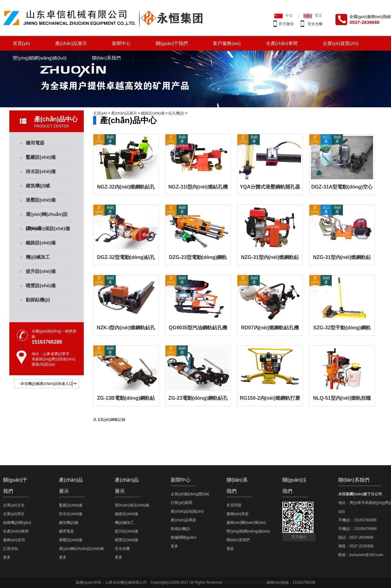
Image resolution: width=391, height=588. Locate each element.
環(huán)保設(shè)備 (48, 228)
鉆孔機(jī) (176, 113)
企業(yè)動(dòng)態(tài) (190, 494)
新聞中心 (121, 43)
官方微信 (286, 24)
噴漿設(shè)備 (41, 285)
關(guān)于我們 (172, 43)
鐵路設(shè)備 (41, 243)
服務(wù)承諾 (238, 514)
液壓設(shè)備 (41, 200)
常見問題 (234, 505)
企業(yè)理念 (14, 514)
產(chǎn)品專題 (183, 520)
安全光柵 (315, 24)
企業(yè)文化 (14, 505)
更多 (7, 557)
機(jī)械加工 (38, 257)
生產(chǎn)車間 (282, 43)
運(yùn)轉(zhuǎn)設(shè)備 (47, 216)
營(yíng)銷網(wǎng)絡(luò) (40, 58)
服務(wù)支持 (14, 540)
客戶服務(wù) (227, 43)
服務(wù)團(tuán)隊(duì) (246, 523)
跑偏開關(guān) (184, 537)
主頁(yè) (100, 113)
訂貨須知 (11, 549)
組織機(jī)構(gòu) (17, 523)
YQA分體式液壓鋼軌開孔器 (270, 187)
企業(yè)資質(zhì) (341, 43)
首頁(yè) (21, 43)
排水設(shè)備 (41, 171)
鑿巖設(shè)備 (41, 157)
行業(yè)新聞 (181, 503)
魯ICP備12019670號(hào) (244, 582)
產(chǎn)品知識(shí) (187, 511)
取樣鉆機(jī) (180, 529)
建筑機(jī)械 (38, 186)
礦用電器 (35, 143)
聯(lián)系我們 (106, 58)
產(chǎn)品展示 (71, 43)
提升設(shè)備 (41, 271)
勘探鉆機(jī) (38, 300)
